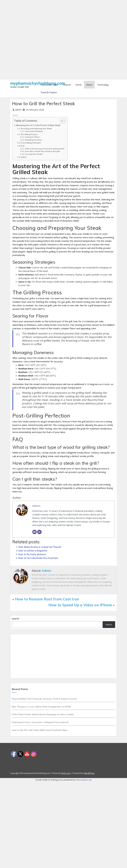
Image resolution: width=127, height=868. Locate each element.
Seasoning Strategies (34, 131)
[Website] (39, 532)
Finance (67, 85)
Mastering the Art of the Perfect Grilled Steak (38, 125)
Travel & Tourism (49, 92)
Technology (103, 85)
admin (19, 110)
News (89, 85)
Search (15, 619)
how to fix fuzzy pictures (32, 554)
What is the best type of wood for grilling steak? (45, 149)
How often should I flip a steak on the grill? (43, 151)
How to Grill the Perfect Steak (43, 104)
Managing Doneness (33, 140)
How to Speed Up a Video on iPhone (80, 605)
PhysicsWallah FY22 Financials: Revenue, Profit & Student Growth (44, 699)
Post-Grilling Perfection (31, 143)
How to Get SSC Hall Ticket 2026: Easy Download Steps (40, 730)
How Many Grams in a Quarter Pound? (40, 547)
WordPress (89, 773)
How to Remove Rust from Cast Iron (47, 599)
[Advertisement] (64, 21)
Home (78, 85)
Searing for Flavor (32, 137)
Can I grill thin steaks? (34, 154)
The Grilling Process (29, 134)
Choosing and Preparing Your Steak (36, 129)
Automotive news (49, 85)
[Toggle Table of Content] (61, 121)
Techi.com (66, 773)
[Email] (34, 532)
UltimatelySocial (83, 780)
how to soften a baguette (33, 551)
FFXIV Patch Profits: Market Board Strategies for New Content (43, 714)
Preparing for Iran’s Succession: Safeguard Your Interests (40, 722)
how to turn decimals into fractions (38, 558)
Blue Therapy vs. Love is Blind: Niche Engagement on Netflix (41, 707)
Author (24, 157)
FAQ (22, 146)
